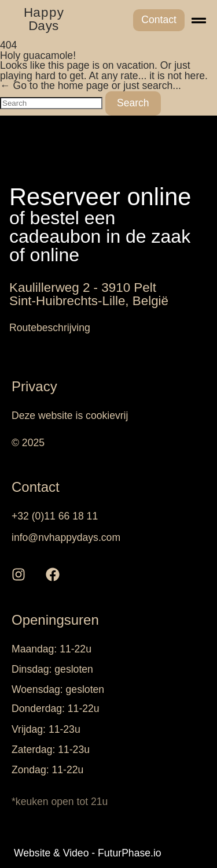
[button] (199, 20)
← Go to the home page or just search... (91, 86)
